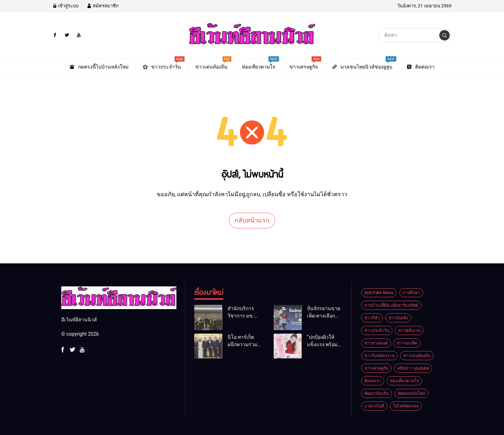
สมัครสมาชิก (103, 6)
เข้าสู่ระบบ (65, 6)
